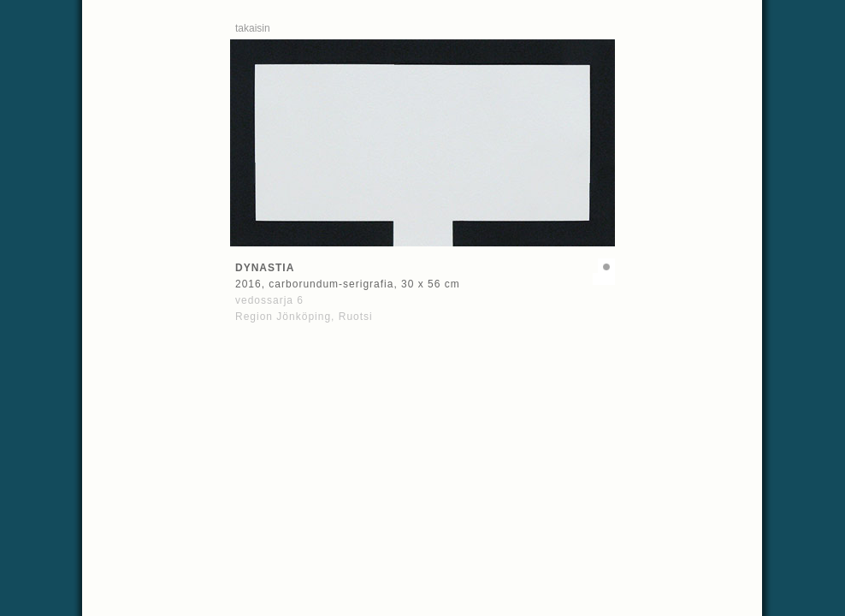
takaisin (253, 28)
